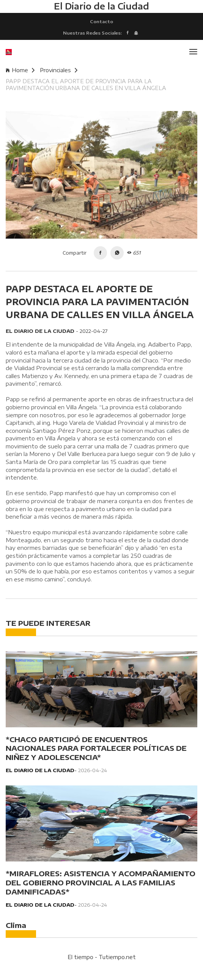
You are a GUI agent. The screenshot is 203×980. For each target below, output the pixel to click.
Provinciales (59, 70)
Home (20, 70)
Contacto (101, 21)
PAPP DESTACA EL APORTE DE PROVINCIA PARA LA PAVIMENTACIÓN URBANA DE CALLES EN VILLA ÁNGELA (86, 85)
